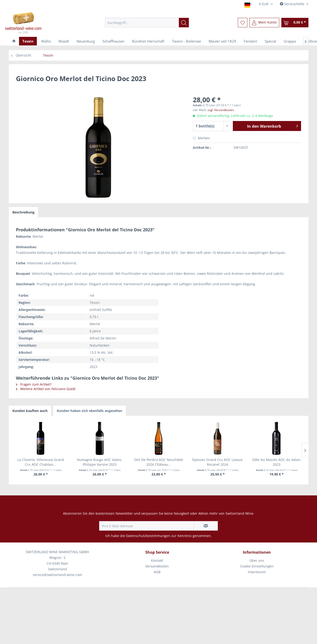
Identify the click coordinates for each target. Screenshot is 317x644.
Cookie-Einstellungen (257, 566)
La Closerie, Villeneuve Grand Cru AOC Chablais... (41, 462)
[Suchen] (184, 23)
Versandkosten (157, 566)
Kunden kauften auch (30, 411)
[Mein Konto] (264, 23)
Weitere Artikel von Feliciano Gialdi (46, 389)
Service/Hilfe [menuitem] (293, 4)
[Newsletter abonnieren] (206, 526)
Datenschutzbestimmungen (148, 536)
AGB (157, 572)
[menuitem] (147, 23)
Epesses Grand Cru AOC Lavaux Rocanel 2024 (217, 462)
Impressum (257, 572)
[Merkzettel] (243, 23)
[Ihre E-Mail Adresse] (147, 526)
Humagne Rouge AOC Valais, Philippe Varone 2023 (100, 462)
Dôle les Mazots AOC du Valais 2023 (276, 462)
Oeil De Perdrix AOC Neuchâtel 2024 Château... (158, 462)
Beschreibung (23, 212)
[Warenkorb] (295, 23)
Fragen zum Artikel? (34, 384)
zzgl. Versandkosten (221, 110)
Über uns (257, 560)
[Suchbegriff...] (147, 23)
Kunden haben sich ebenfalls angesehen (90, 411)
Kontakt (157, 560)
